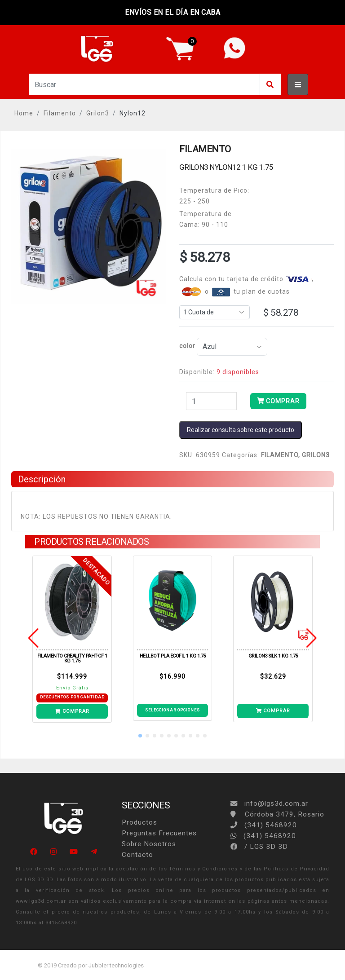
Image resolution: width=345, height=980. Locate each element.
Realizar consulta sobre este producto (241, 430)
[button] (140, 736)
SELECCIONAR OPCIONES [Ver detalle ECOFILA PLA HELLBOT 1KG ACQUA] (172, 710)
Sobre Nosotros (149, 844)
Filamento (60, 113)
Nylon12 (133, 113)
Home (24, 113)
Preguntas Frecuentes (159, 833)
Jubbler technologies (116, 965)
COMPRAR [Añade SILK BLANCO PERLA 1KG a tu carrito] (273, 711)
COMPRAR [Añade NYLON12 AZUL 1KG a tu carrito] (278, 401)
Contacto (137, 855)
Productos (139, 822)
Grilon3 (98, 113)
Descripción (42, 479)
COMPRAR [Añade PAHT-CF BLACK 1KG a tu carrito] (72, 711)
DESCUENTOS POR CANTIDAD (72, 697)
